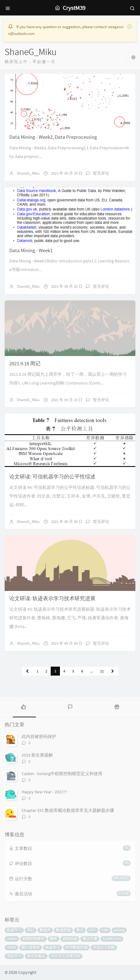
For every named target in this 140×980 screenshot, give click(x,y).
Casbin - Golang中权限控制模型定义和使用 (62, 774)
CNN (105, 930)
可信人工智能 (104, 947)
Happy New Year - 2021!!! (44, 792)
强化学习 (14, 956)
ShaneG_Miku (28, 173)
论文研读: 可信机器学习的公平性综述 (52, 477)
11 (102, 671)
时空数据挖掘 (76, 947)
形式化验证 (36, 956)
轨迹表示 (53, 947)
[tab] (23, 706)
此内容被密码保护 (39, 736)
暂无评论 (101, 173)
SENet (11, 947)
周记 (31, 930)
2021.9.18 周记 (25, 363)
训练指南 (70, 939)
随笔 (53, 939)
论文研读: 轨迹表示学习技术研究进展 (52, 598)
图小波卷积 (31, 947)
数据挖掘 (63, 930)
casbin (12, 939)
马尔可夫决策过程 (66, 956)
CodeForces (112, 939)
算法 (80, 930)
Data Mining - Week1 (31, 250)
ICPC (92, 930)
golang (119, 930)
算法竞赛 (90, 939)
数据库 (45, 930)
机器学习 (14, 930)
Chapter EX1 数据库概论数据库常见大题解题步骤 (68, 810)
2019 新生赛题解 (37, 755)
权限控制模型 (33, 939)
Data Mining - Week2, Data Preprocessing (53, 137)
